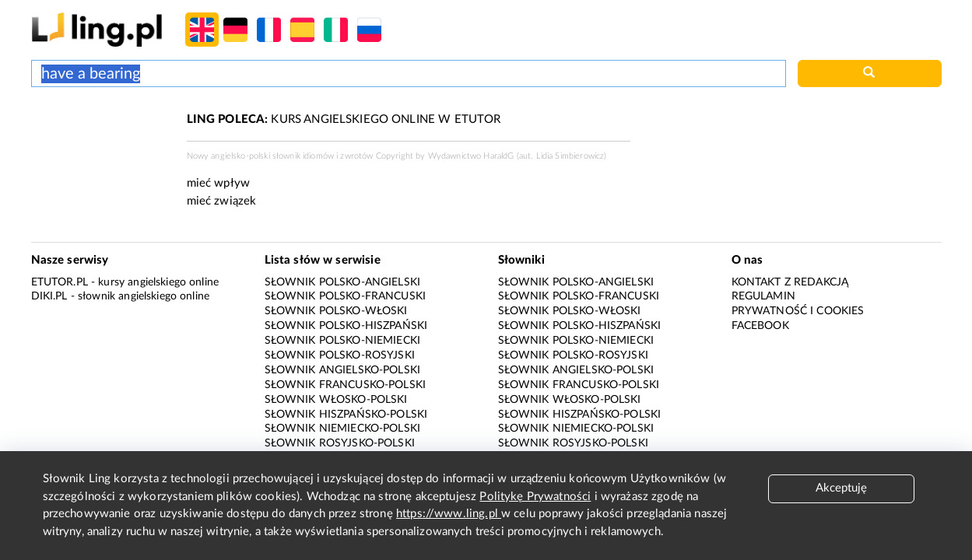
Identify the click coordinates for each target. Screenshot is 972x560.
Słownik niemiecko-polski (343, 429)
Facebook (760, 326)
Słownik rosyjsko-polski (340, 443)
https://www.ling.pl (449, 514)
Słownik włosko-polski (336, 400)
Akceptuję (841, 488)
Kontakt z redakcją (790, 282)
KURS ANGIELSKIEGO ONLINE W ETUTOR (344, 119)
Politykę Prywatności (535, 497)
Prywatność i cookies (798, 311)
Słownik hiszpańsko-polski (346, 415)
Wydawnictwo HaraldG (471, 156)
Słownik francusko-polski (346, 385)
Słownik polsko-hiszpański (346, 326)
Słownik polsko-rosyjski (340, 355)
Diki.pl (49, 296)
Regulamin (763, 296)
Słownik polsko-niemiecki (343, 341)
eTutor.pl (60, 282)
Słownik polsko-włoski (336, 311)
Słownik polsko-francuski (346, 296)
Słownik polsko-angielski (343, 282)
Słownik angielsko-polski (343, 370)
